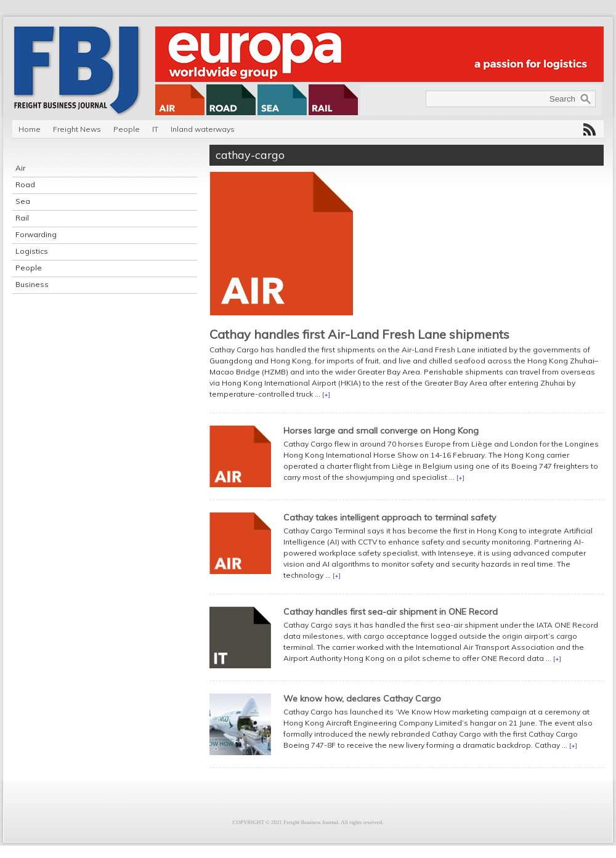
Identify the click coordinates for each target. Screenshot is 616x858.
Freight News (77, 129)
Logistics (32, 251)
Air (20, 168)
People (127, 129)
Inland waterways (203, 129)
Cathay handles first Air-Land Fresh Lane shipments (359, 334)
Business (32, 284)
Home (30, 129)
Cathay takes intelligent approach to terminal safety (390, 517)
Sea (23, 201)
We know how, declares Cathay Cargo (362, 698)
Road (25, 184)
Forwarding (36, 234)
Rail (22, 218)
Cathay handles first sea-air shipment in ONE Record (391, 612)
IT (155, 129)
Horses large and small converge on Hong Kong (381, 431)
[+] (326, 395)
